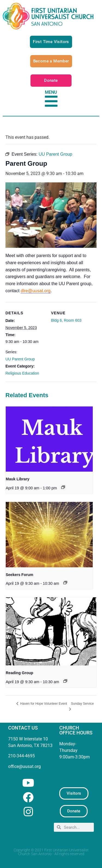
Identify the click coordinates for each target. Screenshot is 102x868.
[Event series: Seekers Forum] (65, 583)
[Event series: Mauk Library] (63, 487)
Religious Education (22, 373)
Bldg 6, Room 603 (66, 320)
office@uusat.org (24, 766)
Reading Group (19, 673)
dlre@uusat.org (36, 291)
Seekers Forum (19, 575)
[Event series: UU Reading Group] (65, 681)
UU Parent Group (20, 359)
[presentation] (49, 439)
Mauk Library (18, 479)
